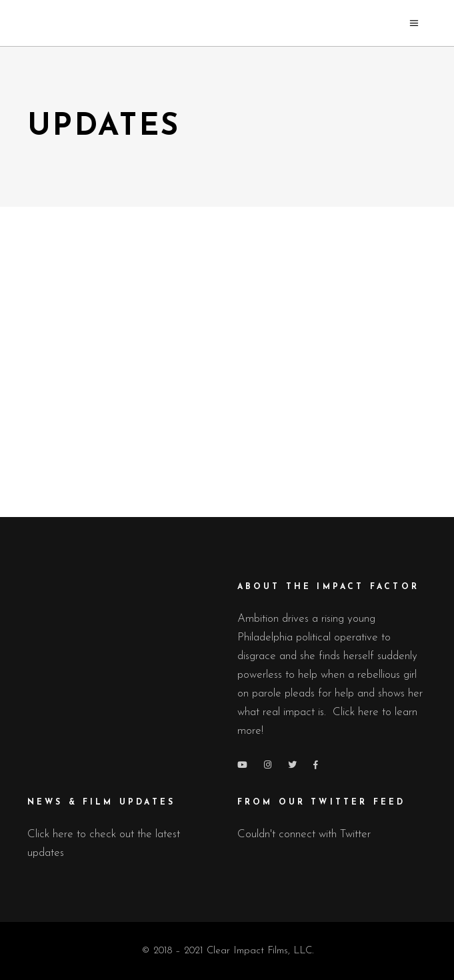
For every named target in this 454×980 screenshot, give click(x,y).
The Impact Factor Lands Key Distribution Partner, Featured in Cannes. (125, 287)
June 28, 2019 (334, 412)
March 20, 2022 (124, 411)
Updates (162, 387)
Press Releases (105, 387)
